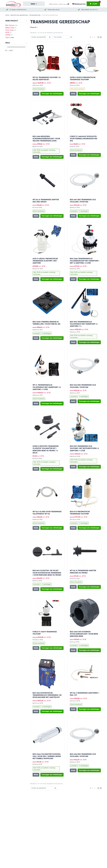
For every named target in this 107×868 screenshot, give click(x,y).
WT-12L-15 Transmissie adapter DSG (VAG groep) (46, 201)
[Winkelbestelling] (41, 37)
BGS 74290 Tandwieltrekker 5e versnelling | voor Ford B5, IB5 (46, 323)
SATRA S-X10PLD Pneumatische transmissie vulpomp (83, 78)
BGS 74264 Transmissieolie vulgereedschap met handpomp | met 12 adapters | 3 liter (85, 261)
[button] (52, 94)
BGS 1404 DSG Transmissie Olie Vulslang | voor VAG (83, 386)
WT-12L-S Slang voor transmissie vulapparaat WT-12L (47, 513)
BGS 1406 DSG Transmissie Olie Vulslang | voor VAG (83, 755)
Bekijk (36, 94)
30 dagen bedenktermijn (18, 10)
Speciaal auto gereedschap (19, 15)
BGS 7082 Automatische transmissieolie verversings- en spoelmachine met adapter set (47, 695)
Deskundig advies (54, 10)
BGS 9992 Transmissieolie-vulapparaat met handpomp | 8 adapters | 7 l (84, 324)
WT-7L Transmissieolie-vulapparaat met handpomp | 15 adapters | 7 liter (47, 387)
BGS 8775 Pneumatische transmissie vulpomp (80, 513)
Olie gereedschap (35, 15)
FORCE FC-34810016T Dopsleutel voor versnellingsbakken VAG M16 (84, 139)
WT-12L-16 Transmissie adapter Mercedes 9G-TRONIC (83, 572)
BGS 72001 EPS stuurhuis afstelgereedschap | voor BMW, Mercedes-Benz (84, 634)
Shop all (33, 27)
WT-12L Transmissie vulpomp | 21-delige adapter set (47, 78)
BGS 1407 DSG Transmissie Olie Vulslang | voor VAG (83, 201)
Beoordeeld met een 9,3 (89, 10)
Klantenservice (80, 4)
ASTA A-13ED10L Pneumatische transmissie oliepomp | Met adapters (45, 261)
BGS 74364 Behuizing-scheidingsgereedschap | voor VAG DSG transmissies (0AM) (46, 139)
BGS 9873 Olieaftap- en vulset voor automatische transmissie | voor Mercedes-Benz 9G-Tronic (47, 573)
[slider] (6, 47)
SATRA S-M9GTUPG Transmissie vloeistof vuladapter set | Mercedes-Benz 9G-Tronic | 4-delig (46, 449)
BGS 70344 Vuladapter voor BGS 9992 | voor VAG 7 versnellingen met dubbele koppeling (47, 756)
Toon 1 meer (10, 37)
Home (7, 15)
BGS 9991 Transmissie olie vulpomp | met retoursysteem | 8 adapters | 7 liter (84, 448)
